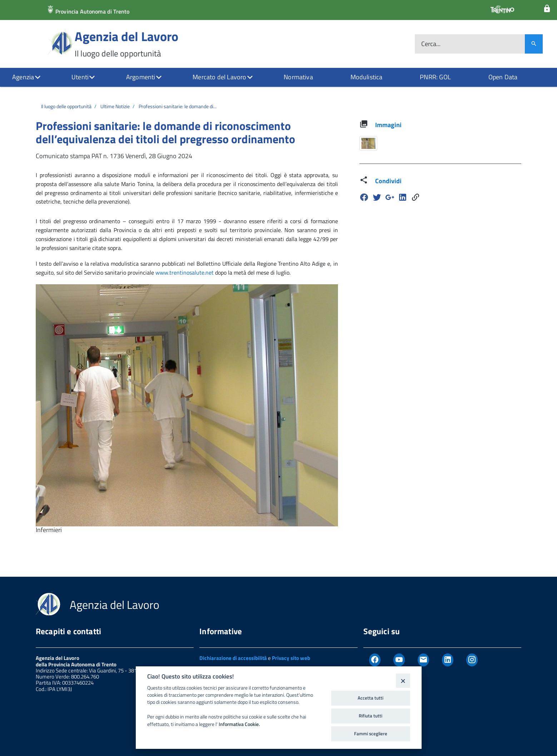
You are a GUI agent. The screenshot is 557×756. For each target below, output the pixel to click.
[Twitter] (377, 197)
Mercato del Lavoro (219, 77)
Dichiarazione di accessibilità (233, 658)
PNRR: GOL (435, 77)
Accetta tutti (370, 698)
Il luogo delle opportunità (66, 106)
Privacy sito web (291, 658)
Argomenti (141, 77)
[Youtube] (399, 660)
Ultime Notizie (115, 106)
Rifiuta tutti (370, 716)
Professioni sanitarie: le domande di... (178, 106)
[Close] (403, 680)
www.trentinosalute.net (185, 272)
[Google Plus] (390, 197)
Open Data (503, 77)
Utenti (80, 77)
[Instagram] (472, 660)
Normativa (298, 77)
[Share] (416, 197)
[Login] (547, 9)
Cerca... (431, 44)
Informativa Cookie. (239, 724)
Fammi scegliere (371, 734)
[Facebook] (364, 197)
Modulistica (367, 77)
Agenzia (23, 77)
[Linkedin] (403, 197)
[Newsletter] (423, 660)
